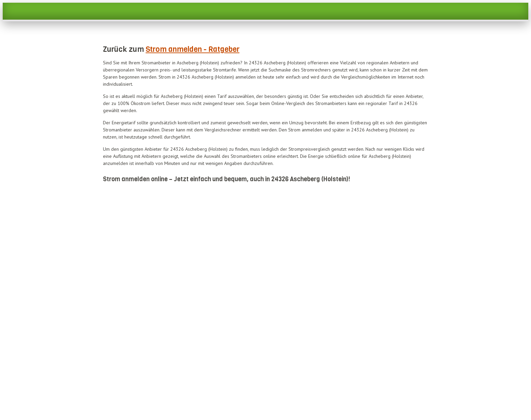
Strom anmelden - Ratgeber (193, 49)
